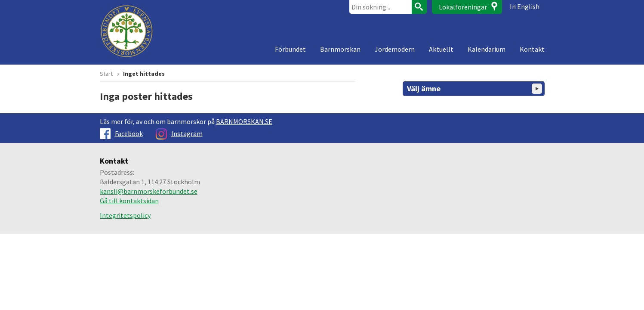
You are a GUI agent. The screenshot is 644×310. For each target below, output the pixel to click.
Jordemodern (395, 49)
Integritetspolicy (125, 215)
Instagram (179, 133)
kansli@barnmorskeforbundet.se (149, 191)
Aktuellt (441, 49)
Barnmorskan (340, 49)
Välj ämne (475, 89)
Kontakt (532, 49)
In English (525, 6)
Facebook (121, 133)
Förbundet (290, 49)
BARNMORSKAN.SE (244, 121)
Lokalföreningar (463, 7)
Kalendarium (487, 49)
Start (106, 74)
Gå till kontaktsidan (129, 201)
